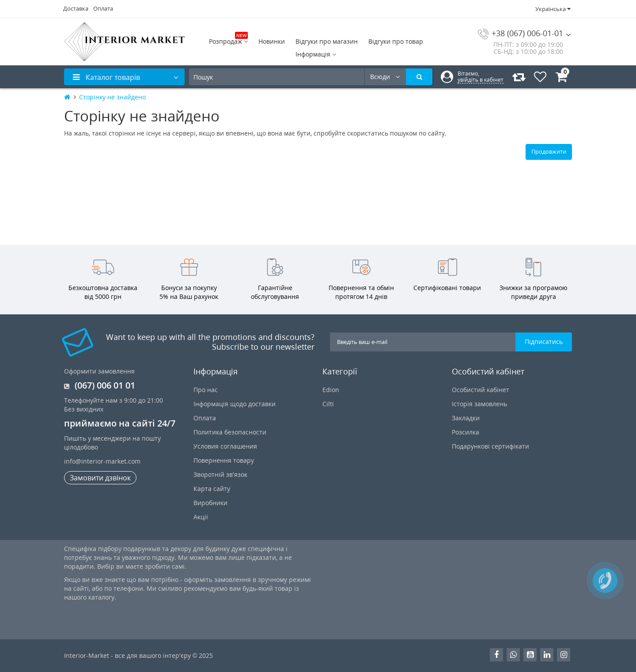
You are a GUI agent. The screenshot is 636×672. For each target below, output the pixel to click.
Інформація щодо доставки (235, 404)
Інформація (316, 54)
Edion (331, 390)
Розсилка (466, 432)
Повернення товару (224, 460)
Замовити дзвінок (100, 478)
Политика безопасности (230, 432)
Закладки (466, 418)
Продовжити (549, 151)
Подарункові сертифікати (490, 446)
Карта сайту (212, 489)
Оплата (103, 8)
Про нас (206, 390)
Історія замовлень (479, 404)
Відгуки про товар (396, 41)
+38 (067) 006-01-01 (521, 33)
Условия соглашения (225, 446)
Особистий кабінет (481, 390)
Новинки (272, 41)
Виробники (210, 503)
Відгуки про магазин (327, 41)
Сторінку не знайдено (112, 97)
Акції (201, 517)
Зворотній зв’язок (220, 474)
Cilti (328, 404)
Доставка (76, 8)
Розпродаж (228, 41)
